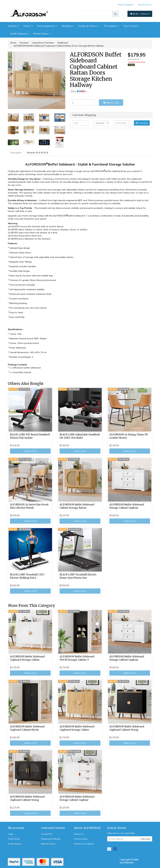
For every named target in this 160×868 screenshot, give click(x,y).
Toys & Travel (131, 26)
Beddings (68, 26)
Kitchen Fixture (42, 34)
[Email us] (109, 849)
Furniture (13, 26)
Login (11, 834)
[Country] (101, 123)
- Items (140, 14)
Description (16, 153)
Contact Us (47, 834)
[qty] (80, 123)
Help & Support (126, 5)
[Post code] (121, 123)
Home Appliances (47, 26)
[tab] (16, 153)
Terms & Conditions (84, 844)
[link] (115, 849)
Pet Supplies (111, 26)
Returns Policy (48, 844)
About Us (79, 834)
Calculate (142, 123)
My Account (145, 5)
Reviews (38, 153)
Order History (15, 844)
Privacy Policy (81, 839)
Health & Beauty (19, 34)
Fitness (28, 26)
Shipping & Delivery (51, 839)
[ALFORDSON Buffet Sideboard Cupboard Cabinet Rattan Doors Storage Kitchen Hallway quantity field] (82, 103)
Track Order (14, 839)
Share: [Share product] (79, 91)
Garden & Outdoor (89, 26)
